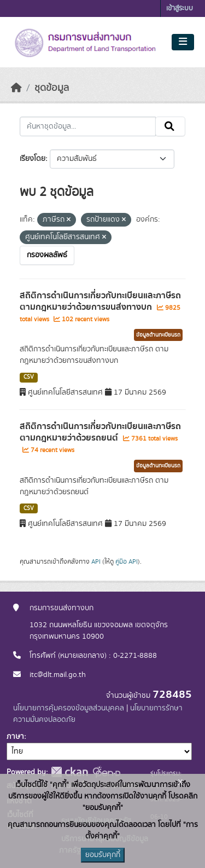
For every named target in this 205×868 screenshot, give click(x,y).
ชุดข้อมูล (52, 88)
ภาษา (15, 737)
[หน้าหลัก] (16, 88)
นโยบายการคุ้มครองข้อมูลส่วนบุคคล (69, 708)
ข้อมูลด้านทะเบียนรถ (158, 335)
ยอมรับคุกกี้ (103, 855)
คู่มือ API (127, 562)
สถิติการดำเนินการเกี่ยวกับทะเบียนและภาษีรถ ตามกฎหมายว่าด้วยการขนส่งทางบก (100, 301)
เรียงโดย (33, 159)
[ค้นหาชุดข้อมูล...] (88, 126)
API (96, 562)
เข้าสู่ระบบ (180, 8)
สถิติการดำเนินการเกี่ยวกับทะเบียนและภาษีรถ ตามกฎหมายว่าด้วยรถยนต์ (100, 432)
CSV (29, 377)
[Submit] (170, 126)
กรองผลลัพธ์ (47, 255)
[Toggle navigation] (183, 42)
